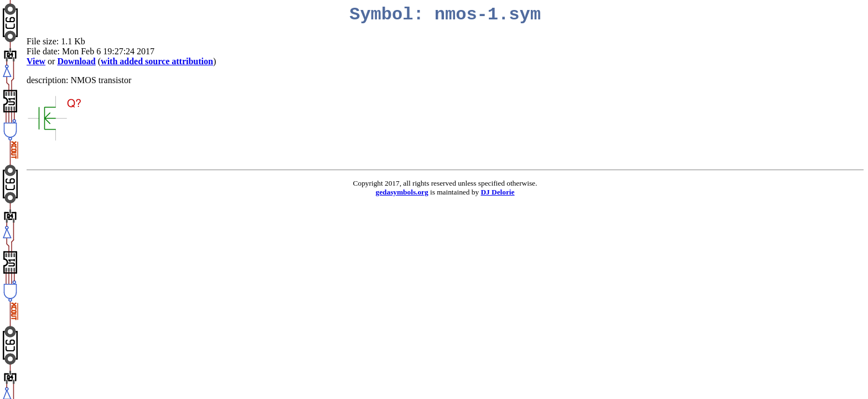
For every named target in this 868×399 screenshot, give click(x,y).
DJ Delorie (497, 192)
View (36, 61)
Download (76, 61)
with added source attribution (157, 61)
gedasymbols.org (402, 192)
